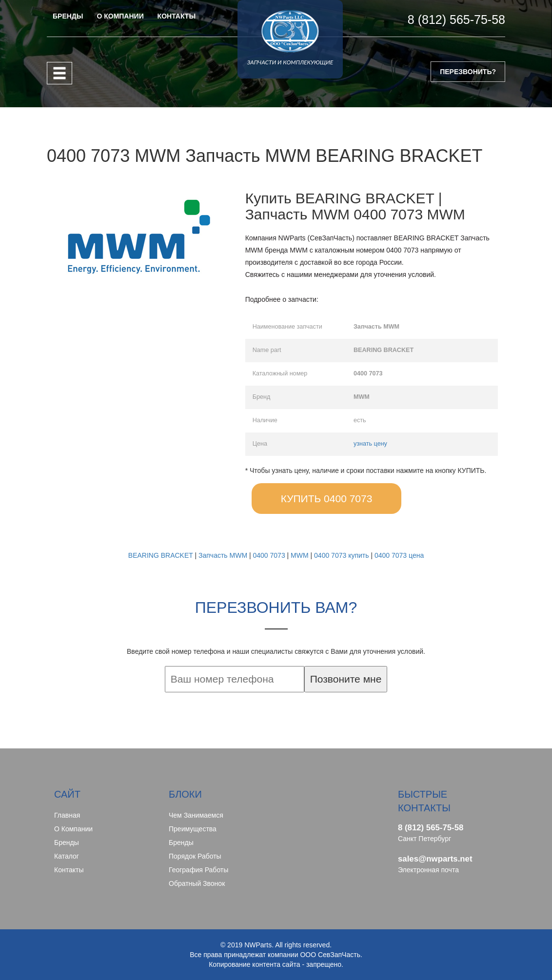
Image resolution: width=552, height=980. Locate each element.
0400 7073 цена (399, 555)
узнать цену (370, 444)
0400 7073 (269, 555)
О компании (73, 829)
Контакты (69, 870)
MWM (300, 555)
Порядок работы (195, 856)
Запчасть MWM (223, 555)
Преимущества (193, 829)
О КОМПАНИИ (120, 16)
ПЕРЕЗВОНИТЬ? (468, 72)
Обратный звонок (197, 883)
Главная (67, 815)
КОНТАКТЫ (177, 16)
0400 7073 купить (341, 555)
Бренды (67, 843)
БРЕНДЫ (68, 16)
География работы (198, 870)
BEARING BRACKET (161, 555)
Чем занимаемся (196, 815)
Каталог (67, 856)
